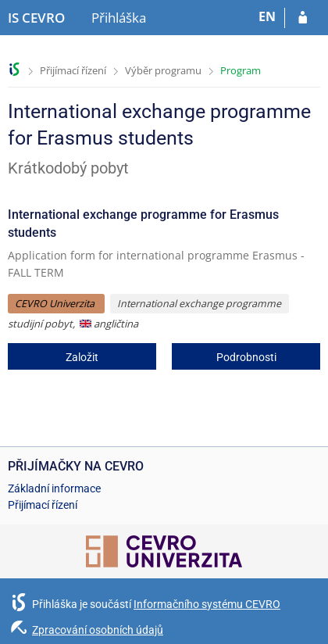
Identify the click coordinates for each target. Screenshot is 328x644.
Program (241, 70)
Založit (82, 357)
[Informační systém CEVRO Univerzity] (36, 18)
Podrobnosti (246, 357)
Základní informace (54, 488)
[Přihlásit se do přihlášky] (303, 18)
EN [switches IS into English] (267, 16)
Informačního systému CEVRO (207, 604)
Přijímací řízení (73, 70)
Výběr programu (163, 70)
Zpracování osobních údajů (98, 630)
